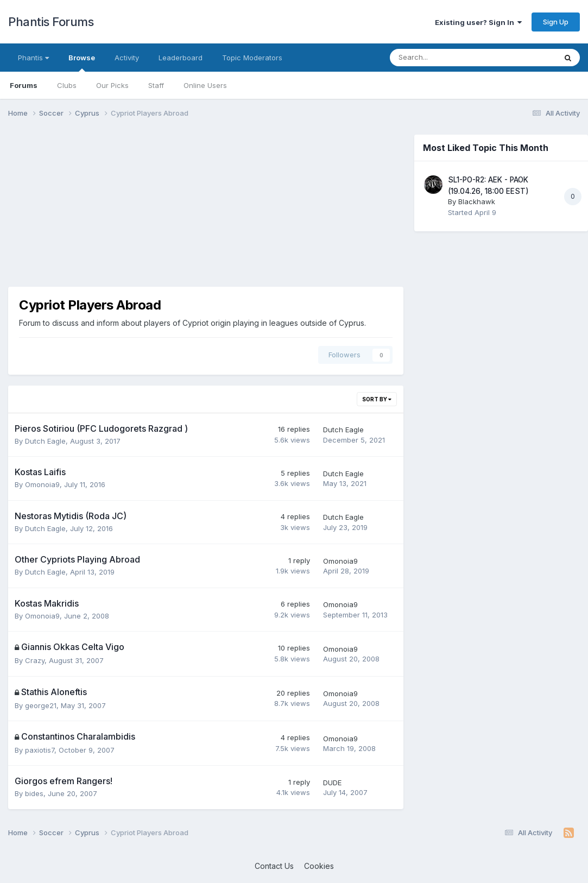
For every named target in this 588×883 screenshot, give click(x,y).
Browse (82, 62)
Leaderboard (181, 58)
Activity (127, 58)
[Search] (444, 58)
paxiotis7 (40, 750)
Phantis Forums (51, 22)
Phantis (33, 58)
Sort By (377, 399)
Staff (156, 85)
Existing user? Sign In (478, 22)
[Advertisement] (206, 211)
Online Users (205, 85)
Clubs (67, 85)
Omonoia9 (42, 484)
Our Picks (112, 85)
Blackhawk (477, 201)
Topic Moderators (252, 58)
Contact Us (274, 866)
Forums (24, 85)
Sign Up (556, 22)
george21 (41, 705)
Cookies (319, 866)
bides (34, 793)
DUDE (332, 783)
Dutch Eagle (45, 441)
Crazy (35, 660)
